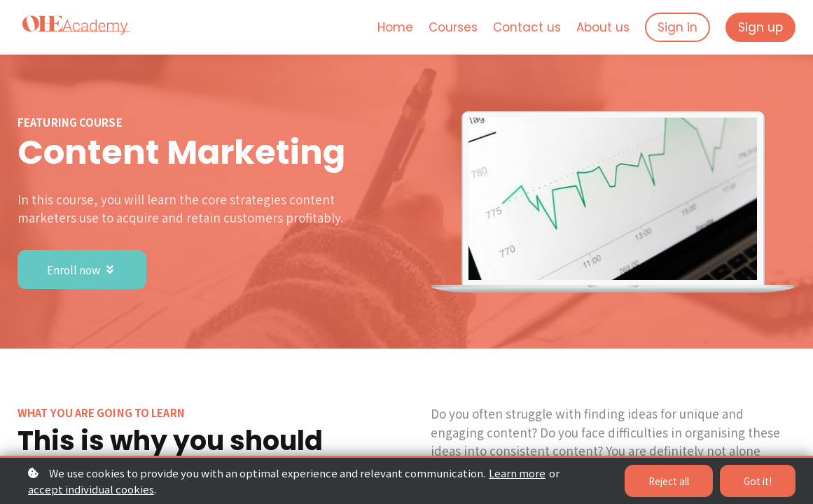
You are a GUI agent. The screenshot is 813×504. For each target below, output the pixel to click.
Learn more (517, 473)
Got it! (757, 481)
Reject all (666, 481)
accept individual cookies (91, 489)
